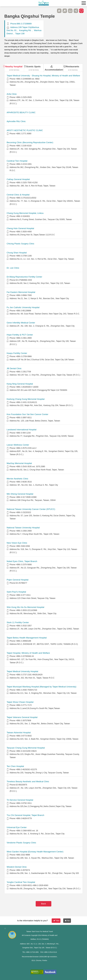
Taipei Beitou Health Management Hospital (27, 638)
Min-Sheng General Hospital (20, 494)
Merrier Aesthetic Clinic (18, 479)
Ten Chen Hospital (15, 766)
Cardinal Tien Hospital (17, 161)
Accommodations (54, 70)
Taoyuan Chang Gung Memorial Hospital (26, 748)
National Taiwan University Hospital (23, 528)
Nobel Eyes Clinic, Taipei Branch (22, 561)
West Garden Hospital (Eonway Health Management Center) (35, 852)
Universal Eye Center (17, 827)
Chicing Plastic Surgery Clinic (21, 244)
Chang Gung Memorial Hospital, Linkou (25, 213)
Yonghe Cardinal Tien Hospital (21, 882)
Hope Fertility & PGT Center (20, 335)
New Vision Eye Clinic (17, 543)
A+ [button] (65, 11)
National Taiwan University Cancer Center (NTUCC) (31, 509)
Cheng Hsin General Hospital (20, 228)
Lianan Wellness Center (18, 445)
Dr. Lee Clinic (13, 268)
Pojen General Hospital (18, 580)
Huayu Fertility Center (17, 353)
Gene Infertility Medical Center (21, 323)
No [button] (67, 921)
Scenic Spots (33, 66)
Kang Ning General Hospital (20, 384)
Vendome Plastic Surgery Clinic (21, 843)
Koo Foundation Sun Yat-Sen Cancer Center (28, 414)
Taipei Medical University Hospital (22, 671)
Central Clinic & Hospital (18, 195)
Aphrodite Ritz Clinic (16, 121)
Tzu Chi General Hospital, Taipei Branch (25, 815)
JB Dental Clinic (14, 368)
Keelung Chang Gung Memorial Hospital (26, 399)
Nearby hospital (14, 66)
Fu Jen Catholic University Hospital (23, 307)
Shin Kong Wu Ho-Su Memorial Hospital (25, 607)
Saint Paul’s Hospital (16, 592)
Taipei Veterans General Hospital (22, 717)
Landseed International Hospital (22, 430)
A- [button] (59, 11)
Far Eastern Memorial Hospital (21, 292)
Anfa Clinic (12, 94)
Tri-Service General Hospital (20, 800)
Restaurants (73, 66)
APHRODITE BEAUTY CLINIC (21, 112)
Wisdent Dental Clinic (17, 867)
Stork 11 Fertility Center (18, 622)
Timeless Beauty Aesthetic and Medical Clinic (28, 781)
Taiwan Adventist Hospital (19, 733)
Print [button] (70, 11)
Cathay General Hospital (18, 179)
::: (5, 928)
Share (76, 11)
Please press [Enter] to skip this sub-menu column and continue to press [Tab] (54, 11)
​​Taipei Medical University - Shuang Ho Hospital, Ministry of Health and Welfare (43, 76)
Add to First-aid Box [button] (81, 11)
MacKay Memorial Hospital (19, 463)
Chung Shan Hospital (17, 253)
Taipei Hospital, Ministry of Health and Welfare (28, 653)
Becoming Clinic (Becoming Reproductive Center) (30, 142)
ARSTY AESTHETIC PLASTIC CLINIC (25, 130)
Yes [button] (56, 921)
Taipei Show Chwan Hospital (20, 702)
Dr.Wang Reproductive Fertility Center (24, 277)
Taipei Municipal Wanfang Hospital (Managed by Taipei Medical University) (42, 687)
